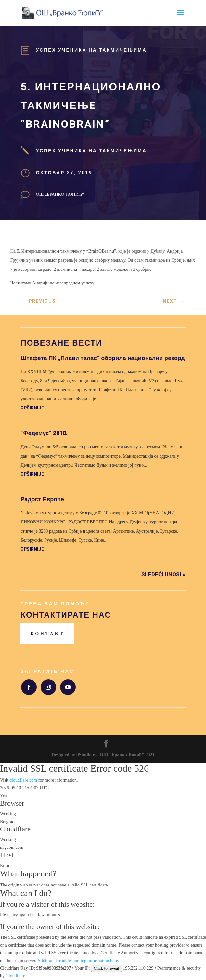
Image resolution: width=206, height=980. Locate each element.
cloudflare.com (23, 780)
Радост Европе (42, 500)
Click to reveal (106, 968)
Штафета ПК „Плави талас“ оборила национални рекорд (103, 358)
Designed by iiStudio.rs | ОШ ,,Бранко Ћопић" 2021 (103, 755)
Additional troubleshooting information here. (78, 961)
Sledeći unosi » (163, 575)
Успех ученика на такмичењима (91, 50)
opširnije (32, 408)
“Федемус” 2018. (44, 433)
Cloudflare (15, 829)
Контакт (47, 634)
